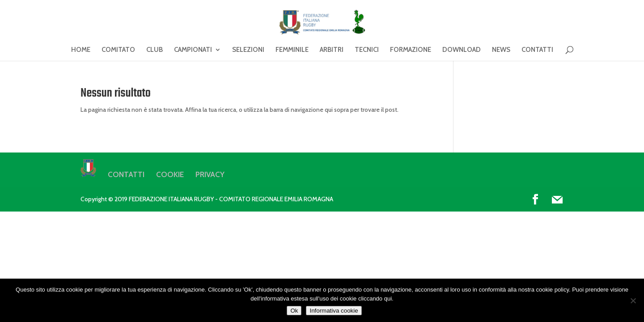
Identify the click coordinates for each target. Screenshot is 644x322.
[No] (633, 301)
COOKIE (170, 174)
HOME (81, 50)
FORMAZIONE (411, 50)
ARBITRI (332, 50)
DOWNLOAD (462, 50)
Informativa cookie (334, 311)
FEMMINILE (292, 50)
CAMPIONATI (193, 50)
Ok (294, 311)
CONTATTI (537, 50)
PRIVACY (210, 174)
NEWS (501, 50)
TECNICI (367, 50)
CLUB (155, 50)
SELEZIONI (248, 50)
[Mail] (557, 200)
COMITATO (118, 50)
